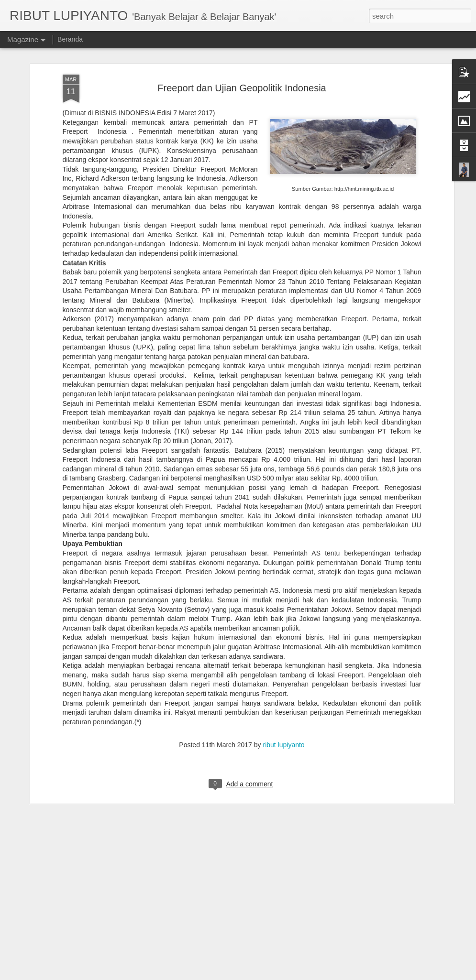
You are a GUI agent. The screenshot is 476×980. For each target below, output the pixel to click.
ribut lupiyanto (283, 655)
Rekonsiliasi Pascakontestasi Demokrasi (216, 969)
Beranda (70, 39)
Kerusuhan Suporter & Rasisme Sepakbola (221, 861)
